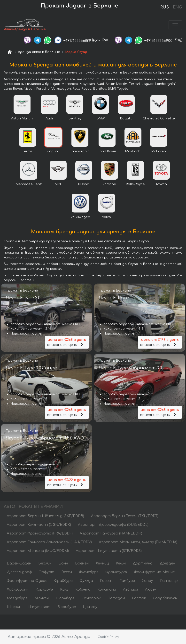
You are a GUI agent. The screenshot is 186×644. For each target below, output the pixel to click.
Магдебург (17, 598)
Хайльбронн (18, 589)
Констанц (107, 589)
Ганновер (169, 581)
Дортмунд (143, 563)
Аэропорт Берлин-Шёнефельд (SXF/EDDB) (45, 516)
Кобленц (83, 589)
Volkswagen (80, 217)
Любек (151, 589)
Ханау (147, 581)
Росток (139, 598)
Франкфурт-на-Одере (27, 581)
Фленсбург (89, 572)
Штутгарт (39, 607)
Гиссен (106, 581)
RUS (165, 7)
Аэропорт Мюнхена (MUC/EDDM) (38, 551)
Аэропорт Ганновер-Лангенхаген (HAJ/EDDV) (49, 542)
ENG (177, 7)
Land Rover (107, 151)
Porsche (109, 184)
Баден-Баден (19, 563)
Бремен (82, 563)
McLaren (159, 151)
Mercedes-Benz (29, 184)
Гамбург (127, 581)
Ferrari (28, 151)
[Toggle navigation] (175, 25)
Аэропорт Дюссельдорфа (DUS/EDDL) (113, 525)
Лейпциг (131, 589)
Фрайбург (63, 581)
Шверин (14, 607)
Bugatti (126, 118)
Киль (64, 589)
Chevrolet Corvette (159, 118)
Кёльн (121, 563)
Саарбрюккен (165, 598)
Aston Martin (22, 118)
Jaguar (53, 151)
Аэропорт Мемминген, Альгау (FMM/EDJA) (138, 542)
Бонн (63, 563)
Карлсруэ (44, 589)
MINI (58, 184)
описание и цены (67, 342)
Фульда (86, 581)
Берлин (45, 563)
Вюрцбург (67, 607)
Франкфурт (116, 572)
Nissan (84, 184)
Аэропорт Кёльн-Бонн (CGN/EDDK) (39, 525)
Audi (49, 118)
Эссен (67, 572)
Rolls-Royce (135, 184)
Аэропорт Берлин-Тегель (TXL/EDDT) (125, 516)
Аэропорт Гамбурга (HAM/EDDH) (111, 533)
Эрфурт (47, 572)
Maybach (133, 151)
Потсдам (116, 598)
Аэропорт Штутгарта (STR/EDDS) (109, 551)
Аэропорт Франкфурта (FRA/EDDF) (40, 533)
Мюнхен (42, 598)
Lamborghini (80, 151)
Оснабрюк (91, 598)
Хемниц (102, 563)
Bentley (75, 118)
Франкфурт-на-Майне (154, 572)
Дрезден (167, 563)
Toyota (161, 184)
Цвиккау (90, 607)
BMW (101, 118)
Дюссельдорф (19, 572)
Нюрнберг (65, 598)
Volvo (106, 217)
